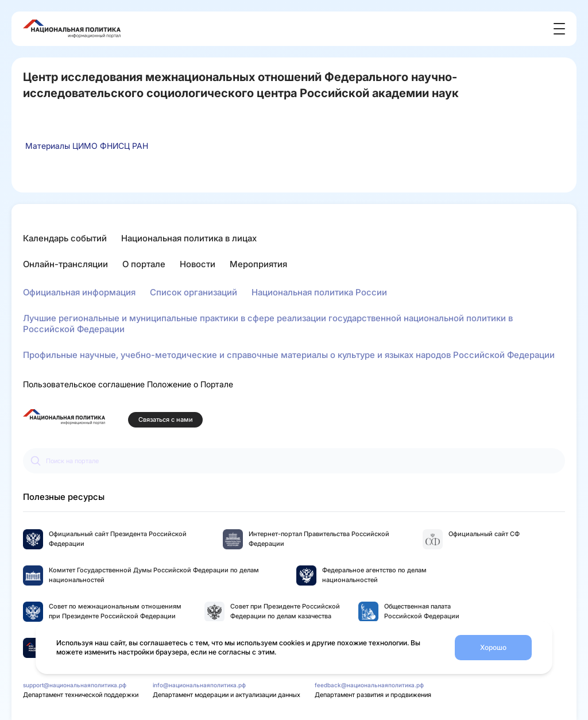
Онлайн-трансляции (65, 264)
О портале (144, 264)
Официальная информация (79, 292)
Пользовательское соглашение (84, 384)
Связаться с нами (166, 420)
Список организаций (194, 292)
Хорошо (493, 647)
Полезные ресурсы (64, 497)
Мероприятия (258, 264)
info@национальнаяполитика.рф (199, 685)
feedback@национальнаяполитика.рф (369, 685)
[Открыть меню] (559, 29)
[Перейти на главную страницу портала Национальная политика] (64, 417)
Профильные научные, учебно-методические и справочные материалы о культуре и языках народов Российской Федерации (289, 355)
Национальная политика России (319, 292)
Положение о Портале (190, 384)
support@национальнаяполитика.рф (75, 685)
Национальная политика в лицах (189, 238)
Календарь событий (65, 238)
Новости (198, 264)
